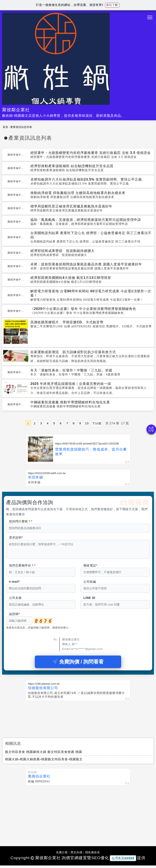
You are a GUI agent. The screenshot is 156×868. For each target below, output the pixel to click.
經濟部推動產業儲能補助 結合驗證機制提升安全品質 (72, 166)
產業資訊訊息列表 (21, 127)
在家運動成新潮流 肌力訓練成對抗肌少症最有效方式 (73, 352)
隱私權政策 (93, 855)
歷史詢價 (77, 855)
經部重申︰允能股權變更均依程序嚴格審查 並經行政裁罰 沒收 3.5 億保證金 (91, 153)
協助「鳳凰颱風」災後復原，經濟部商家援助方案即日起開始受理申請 (86, 220)
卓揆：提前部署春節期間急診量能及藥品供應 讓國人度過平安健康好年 (86, 264)
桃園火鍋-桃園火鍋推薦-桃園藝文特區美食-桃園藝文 (44, 762)
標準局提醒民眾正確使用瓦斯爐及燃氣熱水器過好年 (71, 206)
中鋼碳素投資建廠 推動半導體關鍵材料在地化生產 (70, 402)
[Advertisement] (78, 718)
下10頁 (97, 423)
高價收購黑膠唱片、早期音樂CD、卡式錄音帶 (67, 322)
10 (87, 423)
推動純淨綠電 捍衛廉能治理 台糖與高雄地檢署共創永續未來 (78, 193)
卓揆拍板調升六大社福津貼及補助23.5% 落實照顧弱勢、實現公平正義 (86, 179)
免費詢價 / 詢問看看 (78, 664)
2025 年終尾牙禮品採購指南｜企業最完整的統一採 (71, 384)
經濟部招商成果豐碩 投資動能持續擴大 (62, 251)
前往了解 (112, 5)
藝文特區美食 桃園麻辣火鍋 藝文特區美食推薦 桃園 (44, 754)
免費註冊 (62, 855)
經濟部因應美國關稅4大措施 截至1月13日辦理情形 (71, 278)
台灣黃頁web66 (123, 860)
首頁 (5, 127)
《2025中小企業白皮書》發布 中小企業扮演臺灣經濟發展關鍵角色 (83, 309)
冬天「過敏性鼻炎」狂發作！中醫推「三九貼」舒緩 (71, 370)
